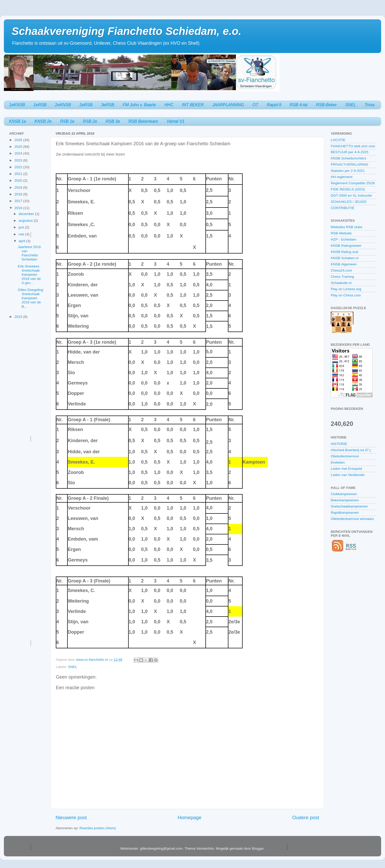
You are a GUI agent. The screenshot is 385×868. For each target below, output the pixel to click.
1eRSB (40, 105)
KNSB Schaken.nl (345, 258)
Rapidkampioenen (345, 513)
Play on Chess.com (346, 295)
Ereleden (338, 462)
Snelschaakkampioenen (349, 506)
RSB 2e (90, 121)
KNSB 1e (18, 121)
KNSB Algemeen (344, 264)
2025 (19, 147)
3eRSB (108, 105)
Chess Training (342, 277)
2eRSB (86, 105)
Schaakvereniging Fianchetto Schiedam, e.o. (126, 31)
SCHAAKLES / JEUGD (349, 202)
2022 (19, 167)
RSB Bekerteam (143, 121)
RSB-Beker (326, 105)
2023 (19, 160)
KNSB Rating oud (344, 252)
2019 (19, 187)
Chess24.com (341, 270)
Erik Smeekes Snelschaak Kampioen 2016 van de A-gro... (29, 275)
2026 (19, 140)
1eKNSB (17, 105)
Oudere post (306, 817)
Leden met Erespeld (346, 469)
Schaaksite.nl (341, 283)
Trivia (369, 105)
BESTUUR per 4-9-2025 (350, 152)
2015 (19, 317)
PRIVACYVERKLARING (349, 164)
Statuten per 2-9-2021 (348, 171)
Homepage (189, 817)
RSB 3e (113, 121)
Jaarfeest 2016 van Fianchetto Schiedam (29, 253)
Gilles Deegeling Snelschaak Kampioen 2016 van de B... (30, 298)
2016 (19, 208)
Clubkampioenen (344, 494)
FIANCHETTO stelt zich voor (353, 146)
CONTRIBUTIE (343, 208)
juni (22, 227)
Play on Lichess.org (346, 289)
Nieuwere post (71, 817)
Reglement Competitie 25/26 (353, 183)
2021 (19, 174)
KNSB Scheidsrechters (348, 158)
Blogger (258, 848)
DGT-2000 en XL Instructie (351, 195)
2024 (19, 153)
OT (255, 105)
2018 (19, 194)
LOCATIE (338, 140)
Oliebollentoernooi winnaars (352, 519)
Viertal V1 (176, 121)
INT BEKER (193, 105)
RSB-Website (341, 233)
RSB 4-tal (299, 105)
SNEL (351, 105)
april (22, 241)
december (27, 214)
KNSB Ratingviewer (346, 246)
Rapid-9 (274, 105)
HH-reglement (342, 177)
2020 (19, 180)
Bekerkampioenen (345, 500)
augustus (26, 221)
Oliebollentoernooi (345, 456)
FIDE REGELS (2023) (348, 189)
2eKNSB (63, 105)
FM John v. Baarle (139, 105)
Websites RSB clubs (346, 227)
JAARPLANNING (228, 105)
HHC (169, 105)
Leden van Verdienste (348, 475)
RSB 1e (67, 121)
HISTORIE (339, 444)
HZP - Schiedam (344, 239)
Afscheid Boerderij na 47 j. (351, 450)
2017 (19, 201)
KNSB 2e (43, 121)
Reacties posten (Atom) (98, 828)
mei (22, 234)
